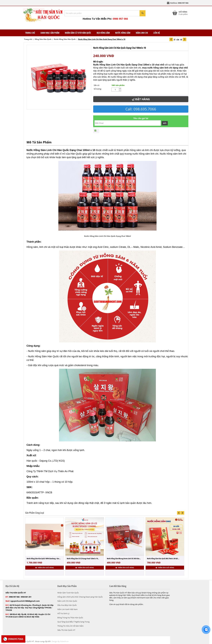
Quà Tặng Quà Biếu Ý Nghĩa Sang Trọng (73, 622)
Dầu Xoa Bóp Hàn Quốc (67, 605)
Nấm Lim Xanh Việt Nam (67, 609)
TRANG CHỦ (30, 33)
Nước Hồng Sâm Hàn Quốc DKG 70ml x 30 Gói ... (163, 558)
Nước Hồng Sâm (123, 33)
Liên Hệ (157, 33)
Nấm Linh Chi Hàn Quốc (67, 601)
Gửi (165, 123)
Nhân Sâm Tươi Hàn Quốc (68, 593)
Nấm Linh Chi (142, 33)
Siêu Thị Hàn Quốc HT (66, 630)
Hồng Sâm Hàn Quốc (43, 39)
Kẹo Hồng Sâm (103, 33)
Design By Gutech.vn (60, 641)
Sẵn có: (97, 85)
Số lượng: (98, 89)
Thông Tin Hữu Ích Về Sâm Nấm (70, 626)
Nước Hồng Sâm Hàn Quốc (65, 39)
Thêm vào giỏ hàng (45, 568)
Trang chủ (28, 39)
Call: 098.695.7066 (141, 109)
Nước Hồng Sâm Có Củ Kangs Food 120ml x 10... (83, 558)
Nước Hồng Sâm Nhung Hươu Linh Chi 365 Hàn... (124, 558)
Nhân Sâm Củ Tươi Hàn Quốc (78, 33)
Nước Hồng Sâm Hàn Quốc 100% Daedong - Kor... (44, 558)
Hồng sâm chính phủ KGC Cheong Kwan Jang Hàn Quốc (80, 597)
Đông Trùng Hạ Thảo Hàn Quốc (70, 618)
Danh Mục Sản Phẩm (50, 33)
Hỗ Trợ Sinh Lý (63, 613)
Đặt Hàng (141, 99)
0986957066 (16, 639)
